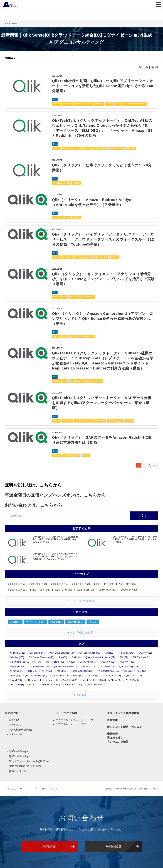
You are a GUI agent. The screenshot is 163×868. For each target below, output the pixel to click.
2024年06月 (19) (85, 590)
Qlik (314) (111, 653)
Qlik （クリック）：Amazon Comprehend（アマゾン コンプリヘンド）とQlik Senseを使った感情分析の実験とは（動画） (103, 319)
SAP (77, 455)
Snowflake (68, 257)
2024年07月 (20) (63, 590)
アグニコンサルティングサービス (75, 720)
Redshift (131, 148)
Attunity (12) (56, 622)
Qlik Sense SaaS (87, 297)
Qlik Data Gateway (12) (36, 676)
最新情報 (112, 720)
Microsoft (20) (89, 667)
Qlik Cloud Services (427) (62, 653)
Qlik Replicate (76, 381)
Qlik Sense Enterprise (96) (41, 657)
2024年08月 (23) (41, 590)
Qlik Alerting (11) (113, 676)
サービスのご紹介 (67, 713)
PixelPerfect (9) (70, 680)
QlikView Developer (20, 756)
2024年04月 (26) (130, 590)
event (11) (78, 676)
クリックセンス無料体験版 (123, 713)
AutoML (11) (16, 680)
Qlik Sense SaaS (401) (90, 653)
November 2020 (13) (109, 671)
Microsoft (99, 104)
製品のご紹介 (13, 713)
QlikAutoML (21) (41, 667)
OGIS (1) (93, 622)
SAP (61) (76, 657)
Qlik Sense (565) (37, 653)
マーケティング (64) (35, 622)
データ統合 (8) (132, 680)
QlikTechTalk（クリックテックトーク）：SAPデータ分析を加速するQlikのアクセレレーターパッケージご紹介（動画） (102, 403)
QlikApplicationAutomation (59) (100, 657)
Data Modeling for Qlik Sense (25, 766)
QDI (95, 148)
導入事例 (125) (146, 653)
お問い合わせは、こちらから (34, 505)
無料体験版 (114, 847)
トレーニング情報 (118, 742)
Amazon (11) (94, 676)
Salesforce (96, 257)
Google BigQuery (111, 257)
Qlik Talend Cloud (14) (84, 671)
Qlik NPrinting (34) (88, 662)
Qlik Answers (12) (60, 676)
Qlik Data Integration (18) (131, 667)
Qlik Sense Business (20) (66, 667)
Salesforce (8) (89, 680)
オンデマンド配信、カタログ (124, 727)
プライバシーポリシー (18, 789)
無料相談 (49, 847)
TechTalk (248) (127, 653)
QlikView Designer (19, 751)
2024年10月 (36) (127, 584)
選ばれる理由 (115, 738)
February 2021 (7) (73, 685)
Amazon (110, 104)
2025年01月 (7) (61, 584)
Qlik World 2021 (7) (96, 685)
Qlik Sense (68, 104)
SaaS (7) (33, 685)
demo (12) (15, 676)
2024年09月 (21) (19, 590)
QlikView (14, 720)
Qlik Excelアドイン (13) (135, 671)
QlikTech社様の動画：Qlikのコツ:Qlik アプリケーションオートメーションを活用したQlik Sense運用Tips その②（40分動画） (103, 86)
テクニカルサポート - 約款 (71, 724)
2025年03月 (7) (18, 584)
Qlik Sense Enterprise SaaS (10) (42, 680)
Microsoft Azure (98, 421)
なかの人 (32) (109, 662)
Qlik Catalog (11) (134, 676)
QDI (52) (124, 657)
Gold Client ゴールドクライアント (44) (29, 662)
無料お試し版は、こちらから (33, 485)
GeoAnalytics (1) (75, 622)
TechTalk (103, 148)
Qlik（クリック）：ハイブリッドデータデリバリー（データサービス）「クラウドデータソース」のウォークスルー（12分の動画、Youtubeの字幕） (103, 239)
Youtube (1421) (17, 653)
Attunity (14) (62, 671)
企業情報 (112, 734)
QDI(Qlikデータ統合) (20, 730)
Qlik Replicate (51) (141, 657)
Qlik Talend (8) (17, 685)
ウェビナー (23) (128, 662)
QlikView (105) (17, 657)
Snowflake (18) (107, 667)
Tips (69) (63, 657)
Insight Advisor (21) (19, 667)
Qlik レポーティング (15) (40, 671)
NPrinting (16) (17, 671)
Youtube (57, 104)
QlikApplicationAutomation (134, 104)
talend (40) (59, 662)
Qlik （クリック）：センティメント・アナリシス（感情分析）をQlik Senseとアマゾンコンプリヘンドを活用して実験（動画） (103, 279)
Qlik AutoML (16, 734)
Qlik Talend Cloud (117, 148)
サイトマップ (50, 789)
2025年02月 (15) (40, 584)
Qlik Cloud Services (84, 104)
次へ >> (152, 465)
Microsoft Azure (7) (51, 685)
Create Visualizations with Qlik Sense (30, 761)
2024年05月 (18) (107, 590)
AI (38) (72, 662)
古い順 (154, 67)
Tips (118, 104)
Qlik (55, 99)
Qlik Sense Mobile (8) (110, 680)
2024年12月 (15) (83, 584)
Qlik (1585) (15, 622)
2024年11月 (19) (105, 584)
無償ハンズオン (18, 771)
